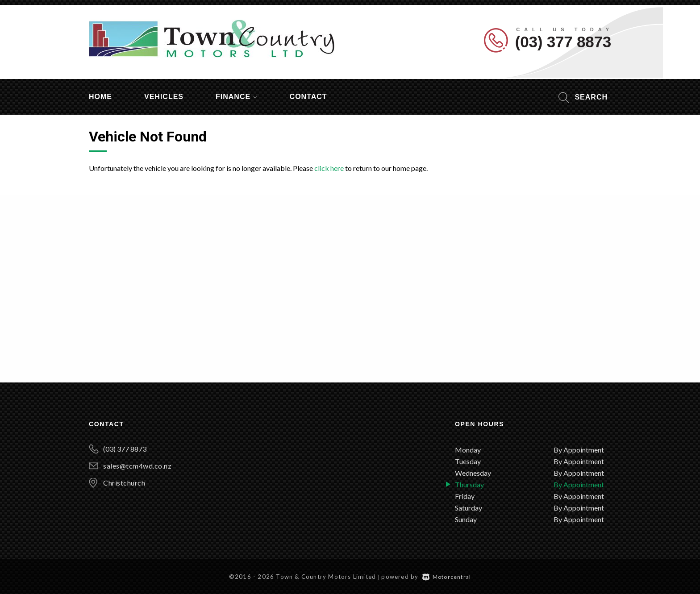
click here (329, 168)
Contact (308, 97)
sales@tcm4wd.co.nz (137, 466)
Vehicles (164, 97)
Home (100, 97)
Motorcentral (447, 577)
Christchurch (124, 483)
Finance (237, 97)
